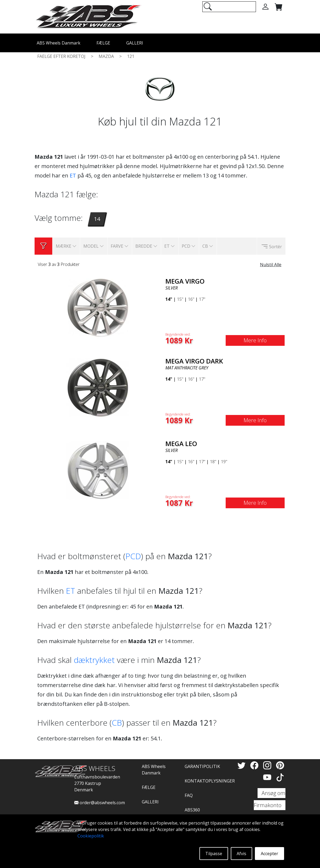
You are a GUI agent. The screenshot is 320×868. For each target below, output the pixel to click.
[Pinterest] (280, 765)
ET (73, 175)
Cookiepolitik (91, 836)
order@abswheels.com (100, 803)
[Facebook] (255, 765)
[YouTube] (268, 777)
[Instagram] (268, 765)
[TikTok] (280, 777)
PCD (133, 556)
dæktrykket (94, 660)
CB (117, 723)
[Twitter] (243, 765)
